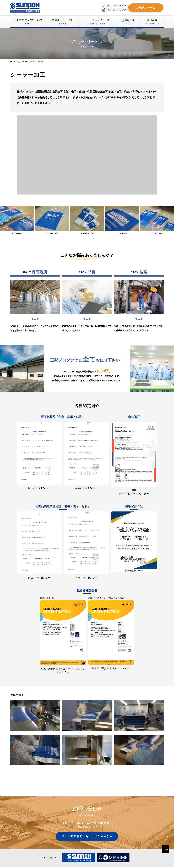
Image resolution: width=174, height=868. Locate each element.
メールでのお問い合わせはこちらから (87, 836)
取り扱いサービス (25, 62)
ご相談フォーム (146, 8)
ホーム (13, 62)
